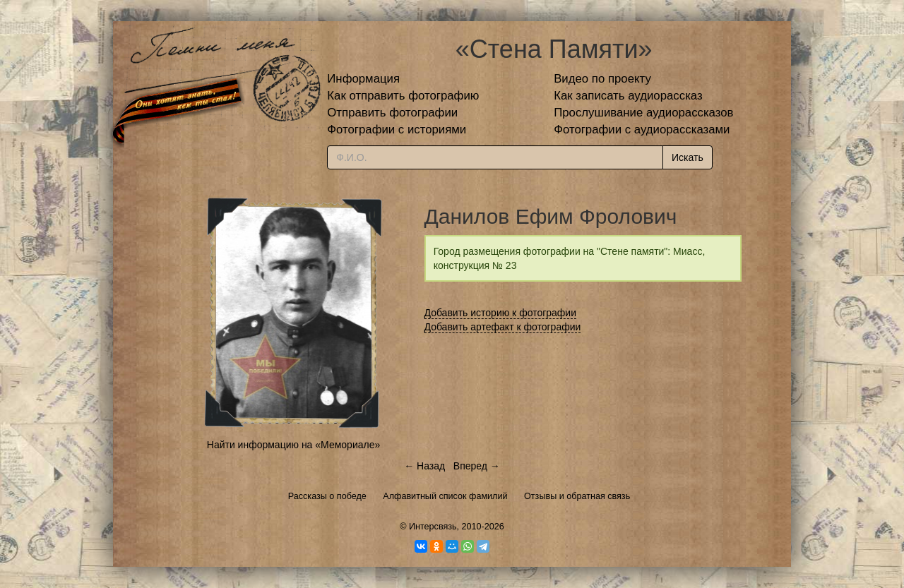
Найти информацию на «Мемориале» (293, 445)
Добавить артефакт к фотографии (503, 327)
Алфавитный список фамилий (445, 496)
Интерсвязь (433, 527)
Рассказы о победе (327, 496)
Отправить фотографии (392, 113)
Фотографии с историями (397, 130)
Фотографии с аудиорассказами (642, 130)
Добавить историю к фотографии (501, 313)
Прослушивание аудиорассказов (643, 113)
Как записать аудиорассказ (628, 96)
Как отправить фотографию (403, 96)
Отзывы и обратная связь (577, 496)
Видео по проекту (602, 79)
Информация (363, 79)
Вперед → (477, 466)
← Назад (424, 466)
